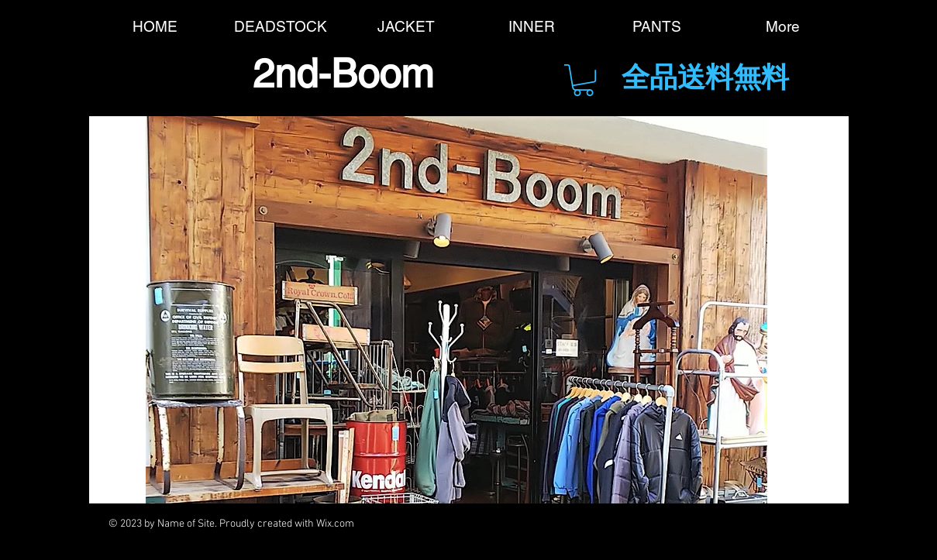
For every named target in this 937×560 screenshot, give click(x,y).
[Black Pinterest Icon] (672, 524)
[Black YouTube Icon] (629, 524)
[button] (583, 80)
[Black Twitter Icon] (544, 524)
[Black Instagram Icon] (714, 524)
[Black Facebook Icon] (501, 524)
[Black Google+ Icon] (586, 524)
